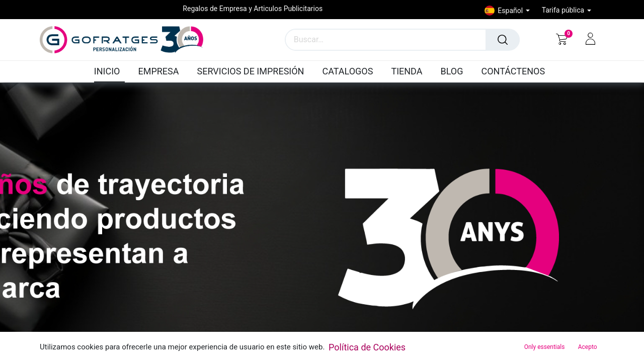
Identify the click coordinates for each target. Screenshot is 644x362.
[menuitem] (110, 72)
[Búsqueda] (503, 40)
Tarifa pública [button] (564, 10)
